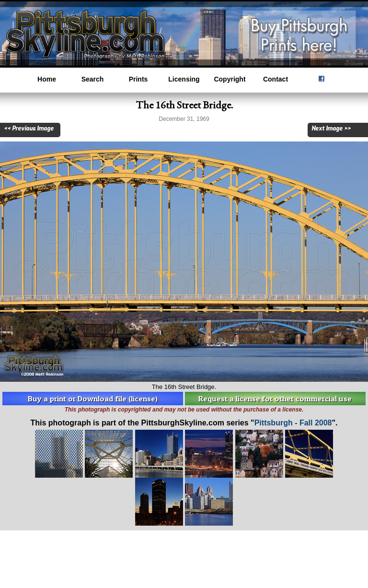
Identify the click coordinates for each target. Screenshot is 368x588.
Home (47, 79)
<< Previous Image (29, 129)
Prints (138, 79)
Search (93, 79)
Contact (276, 79)
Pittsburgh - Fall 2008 (293, 423)
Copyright (230, 79)
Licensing (184, 79)
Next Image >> (331, 129)
